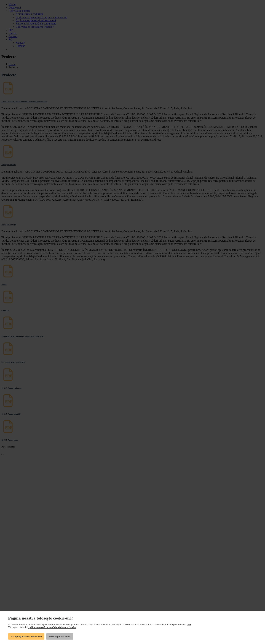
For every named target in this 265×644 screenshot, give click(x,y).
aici (189, 625)
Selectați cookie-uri (60, 636)
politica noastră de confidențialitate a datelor (52, 627)
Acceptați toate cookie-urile (26, 636)
